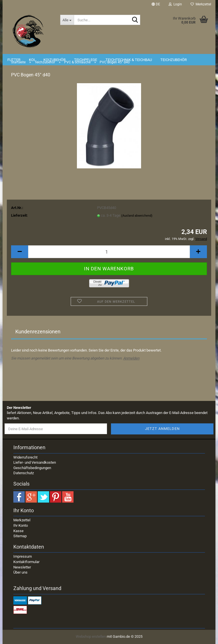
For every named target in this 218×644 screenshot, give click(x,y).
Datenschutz (24, 473)
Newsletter (22, 567)
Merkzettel (201, 4)
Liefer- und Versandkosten (35, 462)
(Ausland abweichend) (137, 216)
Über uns (20, 572)
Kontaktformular (26, 562)
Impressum (23, 556)
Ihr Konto (21, 525)
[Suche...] (67, 20)
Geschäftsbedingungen (32, 468)
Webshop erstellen (91, 636)
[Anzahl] (109, 252)
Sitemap (20, 536)
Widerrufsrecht (25, 457)
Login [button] (175, 4)
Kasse (18, 531)
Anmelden (131, 358)
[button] (156, 4)
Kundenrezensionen (38, 332)
